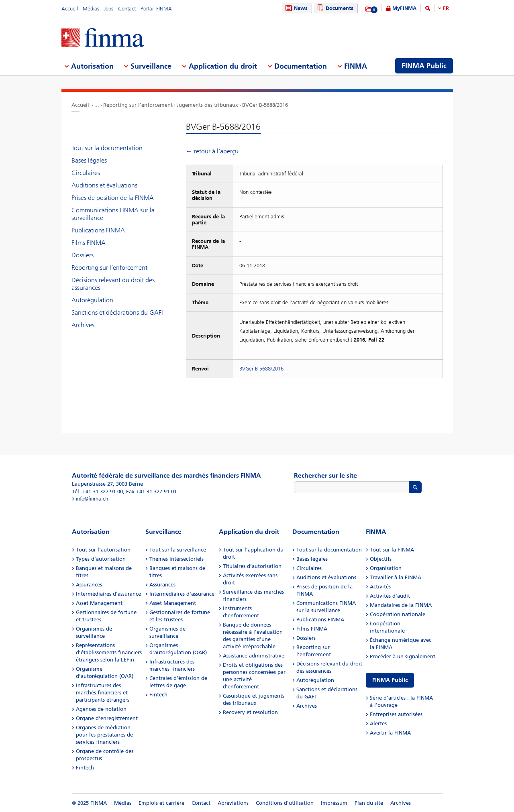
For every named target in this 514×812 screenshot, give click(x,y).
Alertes (378, 723)
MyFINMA (404, 8)
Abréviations (233, 803)
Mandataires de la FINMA (401, 605)
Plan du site (369, 803)
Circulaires (86, 173)
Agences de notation (101, 709)
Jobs (109, 9)
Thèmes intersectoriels (176, 559)
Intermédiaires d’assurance (108, 594)
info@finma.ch (92, 499)
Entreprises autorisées (396, 714)
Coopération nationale (398, 614)
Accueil (70, 9)
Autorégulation (92, 300)
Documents (334, 8)
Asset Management (99, 603)
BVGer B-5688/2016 (265, 105)
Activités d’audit (390, 596)
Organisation (386, 568)
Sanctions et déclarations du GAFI (117, 312)
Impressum (334, 803)
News (296, 8)
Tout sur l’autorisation (103, 550)
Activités (380, 587)
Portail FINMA (156, 9)
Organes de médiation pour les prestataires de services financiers (104, 735)
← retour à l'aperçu (212, 151)
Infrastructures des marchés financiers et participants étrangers (103, 693)
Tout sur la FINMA (392, 550)
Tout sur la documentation (107, 148)
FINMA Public (390, 680)
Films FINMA (89, 243)
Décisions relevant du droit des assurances (113, 284)
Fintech (85, 768)
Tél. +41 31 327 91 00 (97, 491)
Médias (91, 9)
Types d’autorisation (101, 559)
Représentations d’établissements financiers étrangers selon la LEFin (109, 652)
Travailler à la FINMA (396, 577)
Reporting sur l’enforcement (138, 105)
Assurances (89, 585)
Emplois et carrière (161, 803)
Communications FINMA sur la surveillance (113, 214)
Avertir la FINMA (390, 733)
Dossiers (83, 255)
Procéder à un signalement (403, 656)
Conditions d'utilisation (285, 803)
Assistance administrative (254, 656)
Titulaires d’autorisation (252, 566)
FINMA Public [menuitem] (424, 66)
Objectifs (381, 559)
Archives (83, 325)
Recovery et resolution (250, 712)
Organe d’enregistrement (107, 718)
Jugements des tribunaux (207, 105)
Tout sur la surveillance (178, 550)
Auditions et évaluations (104, 185)
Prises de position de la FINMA (113, 198)
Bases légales (89, 160)
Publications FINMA (98, 230)
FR (446, 8)
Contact (127, 9)
